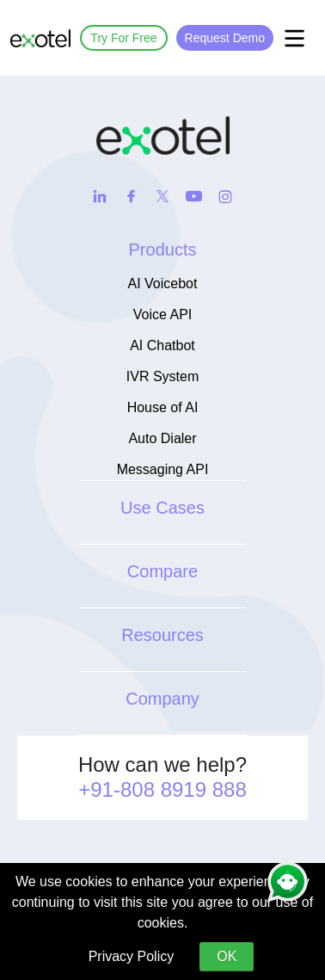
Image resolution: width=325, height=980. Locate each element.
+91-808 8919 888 (162, 789)
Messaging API (163, 469)
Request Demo (225, 38)
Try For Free (123, 38)
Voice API (163, 314)
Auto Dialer (162, 438)
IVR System (162, 376)
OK (227, 956)
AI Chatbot (162, 345)
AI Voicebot (163, 284)
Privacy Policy (132, 956)
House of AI (163, 407)
